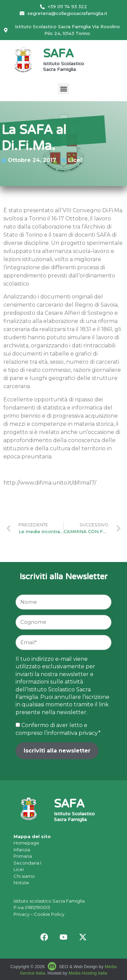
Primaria (23, 856)
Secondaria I (27, 863)
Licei (68, 160)
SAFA (58, 55)
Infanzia (22, 850)
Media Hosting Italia (88, 973)
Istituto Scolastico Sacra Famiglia (63, 67)
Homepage (26, 843)
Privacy (22, 914)
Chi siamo (24, 876)
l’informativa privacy (71, 733)
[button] (63, 89)
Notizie (21, 883)
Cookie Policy (49, 914)
